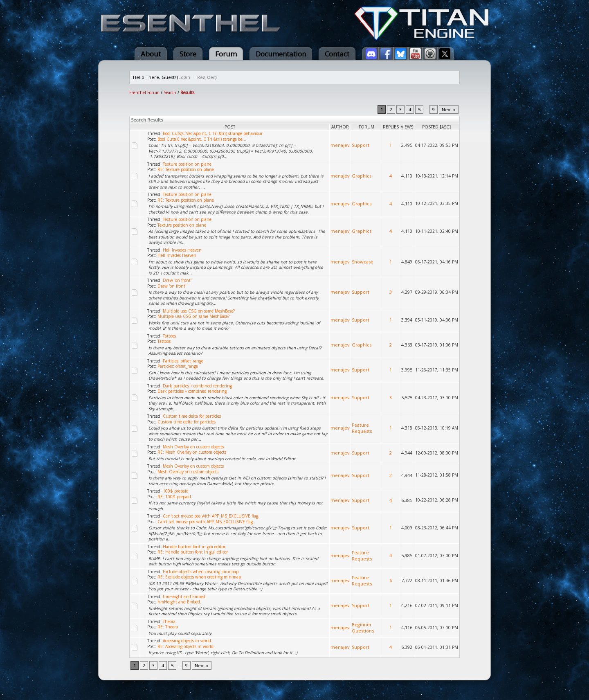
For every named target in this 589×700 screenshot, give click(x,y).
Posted (430, 127)
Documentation (281, 54)
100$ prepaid (176, 491)
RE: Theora (168, 627)
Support (361, 145)
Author (340, 127)
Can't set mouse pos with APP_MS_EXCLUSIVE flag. (211, 516)
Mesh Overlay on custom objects (193, 447)
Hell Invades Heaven (182, 250)
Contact (337, 54)
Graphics (362, 176)
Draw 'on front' (177, 280)
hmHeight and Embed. (185, 596)
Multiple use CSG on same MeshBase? (199, 311)
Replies (391, 127)
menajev (340, 145)
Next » (449, 109)
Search (170, 92)
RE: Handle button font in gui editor (193, 552)
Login (184, 77)
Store (188, 54)
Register (206, 77)
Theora (169, 621)
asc (445, 127)
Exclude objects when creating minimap (201, 572)
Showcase (363, 262)
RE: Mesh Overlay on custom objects (192, 452)
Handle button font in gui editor (194, 547)
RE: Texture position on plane (186, 169)
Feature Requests (362, 428)
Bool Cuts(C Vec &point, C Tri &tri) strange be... (202, 139)
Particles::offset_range (183, 361)
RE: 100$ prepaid (174, 497)
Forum (226, 54)
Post (230, 127)
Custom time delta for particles (192, 416)
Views (407, 127)
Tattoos (169, 336)
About (151, 54)
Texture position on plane (187, 164)
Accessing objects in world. (188, 641)
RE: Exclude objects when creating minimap (199, 577)
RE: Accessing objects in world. (186, 646)
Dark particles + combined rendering (197, 386)
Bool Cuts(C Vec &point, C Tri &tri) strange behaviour (213, 133)
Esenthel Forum (144, 92)
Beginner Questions (363, 628)
